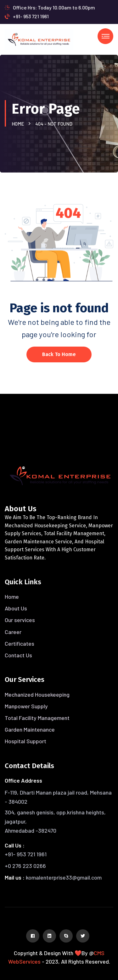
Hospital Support (25, 741)
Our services (20, 620)
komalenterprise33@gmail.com (64, 877)
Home (19, 124)
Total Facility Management (37, 718)
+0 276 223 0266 (25, 866)
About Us (16, 608)
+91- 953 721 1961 (27, 16)
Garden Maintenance (30, 729)
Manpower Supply (26, 706)
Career (13, 632)
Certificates (20, 643)
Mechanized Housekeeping (37, 694)
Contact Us (18, 655)
